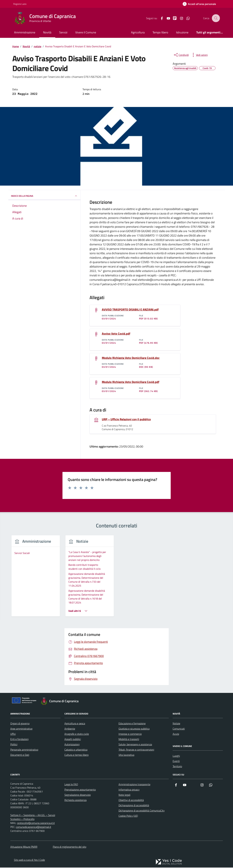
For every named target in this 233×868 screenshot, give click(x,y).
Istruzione (182, 32)
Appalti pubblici (73, 740)
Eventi (176, 762)
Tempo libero (160, 32)
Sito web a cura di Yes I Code (29, 860)
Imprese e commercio (130, 734)
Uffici (13, 734)
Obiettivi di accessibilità (131, 801)
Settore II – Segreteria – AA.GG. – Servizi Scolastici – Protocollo (33, 818)
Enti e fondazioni (19, 740)
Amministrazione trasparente (134, 785)
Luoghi (176, 756)
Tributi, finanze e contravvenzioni (136, 750)
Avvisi (176, 734)
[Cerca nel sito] (216, 18)
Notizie (176, 724)
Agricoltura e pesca (75, 724)
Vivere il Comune (86, 32)
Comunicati (179, 729)
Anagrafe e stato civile (77, 734)
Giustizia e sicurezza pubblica (134, 729)
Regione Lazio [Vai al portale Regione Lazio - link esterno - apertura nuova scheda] (20, 4)
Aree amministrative (21, 729)
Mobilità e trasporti (129, 740)
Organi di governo (20, 724)
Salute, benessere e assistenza (135, 745)
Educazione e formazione (132, 724)
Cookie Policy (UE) (128, 816)
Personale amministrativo (24, 750)
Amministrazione (25, 32)
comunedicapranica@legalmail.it (34, 827)
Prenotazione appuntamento (80, 790)
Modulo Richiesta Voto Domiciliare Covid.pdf (131, 382)
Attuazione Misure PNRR (24, 847)
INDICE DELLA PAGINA (44, 196)
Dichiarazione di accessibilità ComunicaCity (142, 811)
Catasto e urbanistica (76, 750)
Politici (14, 745)
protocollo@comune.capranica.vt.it (36, 823)
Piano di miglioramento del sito (70, 847)
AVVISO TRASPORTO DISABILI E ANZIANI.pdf (130, 310)
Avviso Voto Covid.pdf (116, 334)
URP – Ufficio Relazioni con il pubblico (126, 420)
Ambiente (70, 729)
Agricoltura (138, 32)
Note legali (124, 795)
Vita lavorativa (126, 755)
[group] (36, 578)
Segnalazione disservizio (78, 795)
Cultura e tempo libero (76, 755)
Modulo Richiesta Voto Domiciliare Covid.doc (131, 358)
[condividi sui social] (181, 55)
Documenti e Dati (20, 755)
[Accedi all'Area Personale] (199, 4)
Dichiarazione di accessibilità (134, 806)
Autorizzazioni (72, 745)
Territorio (177, 767)
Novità (47, 32)
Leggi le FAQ (71, 785)
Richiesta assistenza (76, 801)
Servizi (63, 32)
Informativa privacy (129, 790)
